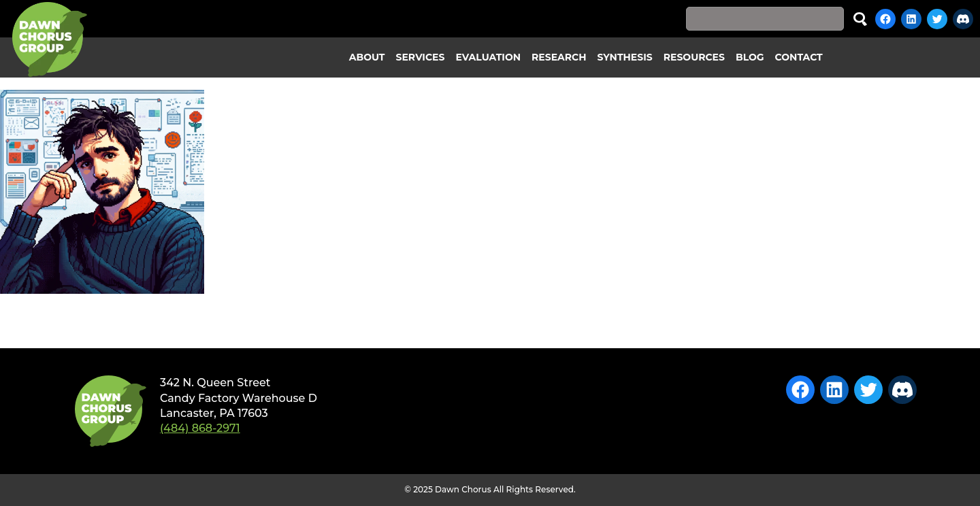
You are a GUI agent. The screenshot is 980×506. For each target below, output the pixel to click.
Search (860, 19)
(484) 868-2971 (200, 428)
